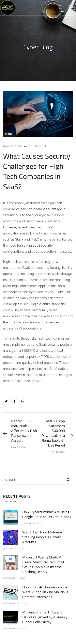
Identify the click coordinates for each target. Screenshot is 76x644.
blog (8, 134)
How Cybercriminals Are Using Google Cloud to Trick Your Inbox (47, 514)
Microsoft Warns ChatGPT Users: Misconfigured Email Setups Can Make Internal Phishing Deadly (43, 564)
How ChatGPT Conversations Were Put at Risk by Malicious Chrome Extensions (45, 592)
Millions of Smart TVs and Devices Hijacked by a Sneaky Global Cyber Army (45, 617)
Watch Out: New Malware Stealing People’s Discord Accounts (42, 537)
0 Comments (39, 146)
